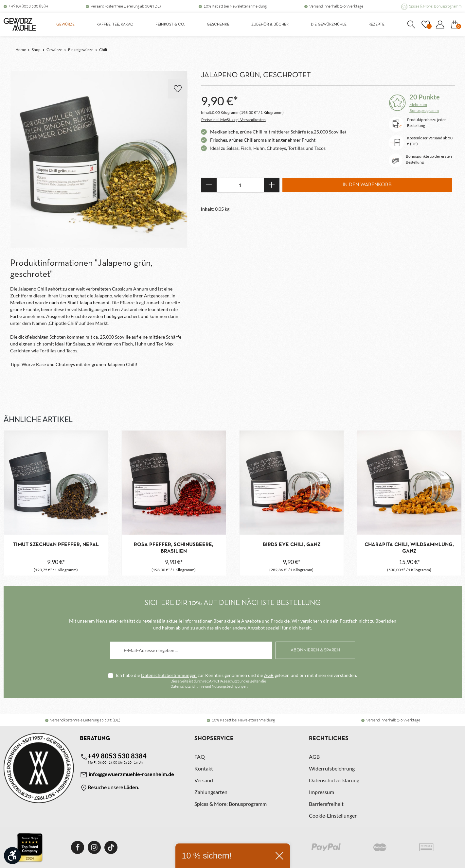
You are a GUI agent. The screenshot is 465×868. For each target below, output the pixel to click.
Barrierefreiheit (326, 804)
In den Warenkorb (367, 185)
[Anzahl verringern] (209, 185)
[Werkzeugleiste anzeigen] (12, 856)
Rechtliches (329, 739)
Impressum (322, 792)
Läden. (132, 787)
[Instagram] (94, 847)
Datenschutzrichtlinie (188, 686)
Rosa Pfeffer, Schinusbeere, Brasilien (174, 548)
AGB (269, 675)
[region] (99, 160)
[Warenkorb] (455, 25)
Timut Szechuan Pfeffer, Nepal (56, 545)
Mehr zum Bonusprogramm (424, 107)
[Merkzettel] (426, 25)
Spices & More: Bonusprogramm (435, 6)
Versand (204, 780)
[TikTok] (111, 847)
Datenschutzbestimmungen (169, 675)
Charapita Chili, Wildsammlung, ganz (409, 548)
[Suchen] (411, 25)
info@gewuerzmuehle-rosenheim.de (127, 775)
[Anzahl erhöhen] (272, 185)
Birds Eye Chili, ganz (292, 545)
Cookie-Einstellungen (333, 815)
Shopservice (214, 739)
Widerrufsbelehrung (332, 768)
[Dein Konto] (440, 25)
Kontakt (204, 768)
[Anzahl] (240, 185)
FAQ (200, 757)
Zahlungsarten (211, 792)
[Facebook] (78, 847)
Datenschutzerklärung (334, 780)
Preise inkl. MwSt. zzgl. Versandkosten (233, 120)
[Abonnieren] (315, 650)
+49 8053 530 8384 (113, 756)
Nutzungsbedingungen (230, 686)
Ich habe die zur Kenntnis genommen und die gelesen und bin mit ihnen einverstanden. (236, 675)
